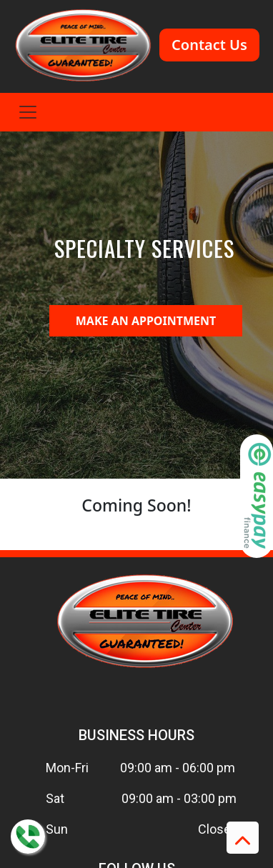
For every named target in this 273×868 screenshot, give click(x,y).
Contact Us (209, 45)
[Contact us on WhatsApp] (28, 837)
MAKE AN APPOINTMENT (146, 321)
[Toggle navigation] (28, 112)
